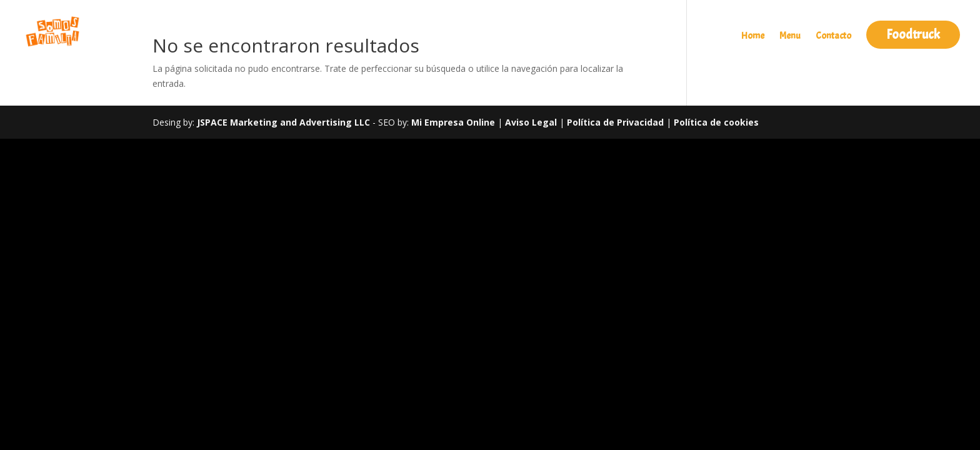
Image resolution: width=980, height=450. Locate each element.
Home (753, 37)
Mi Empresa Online (453, 122)
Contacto (833, 37)
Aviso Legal (531, 122)
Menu (790, 37)
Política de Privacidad (617, 122)
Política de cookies (716, 122)
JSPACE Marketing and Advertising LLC (283, 122)
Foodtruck (913, 34)
